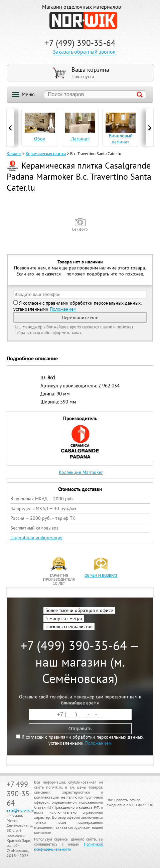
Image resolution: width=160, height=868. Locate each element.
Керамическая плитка (46, 154)
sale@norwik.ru (20, 810)
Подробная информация (36, 538)
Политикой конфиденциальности (69, 847)
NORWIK (83, 20)
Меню (28, 94)
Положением (63, 309)
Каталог (14, 154)
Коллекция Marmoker (81, 472)
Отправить (80, 729)
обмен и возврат (101, 575)
